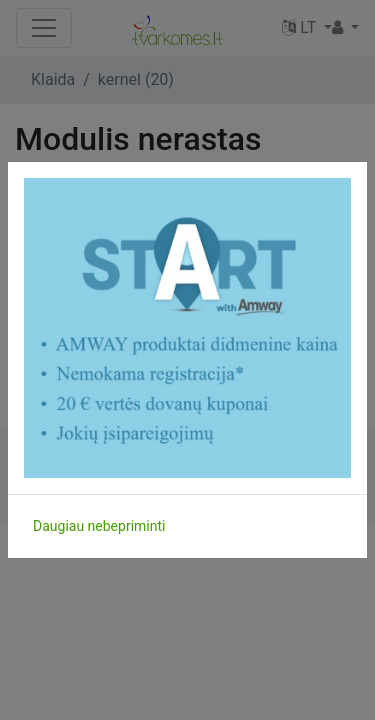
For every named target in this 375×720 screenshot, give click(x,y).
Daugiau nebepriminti (99, 526)
